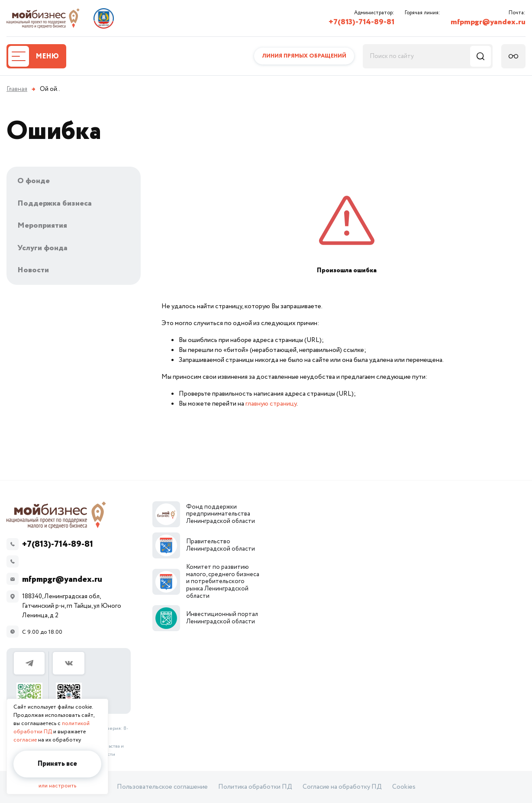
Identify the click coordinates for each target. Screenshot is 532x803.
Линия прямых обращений (304, 56)
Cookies (404, 787)
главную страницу (271, 404)
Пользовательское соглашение (162, 787)
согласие (25, 740)
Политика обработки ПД (255, 787)
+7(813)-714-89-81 (361, 22)
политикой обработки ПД (52, 728)
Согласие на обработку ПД (342, 787)
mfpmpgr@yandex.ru (488, 22)
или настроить (57, 786)
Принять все (57, 764)
